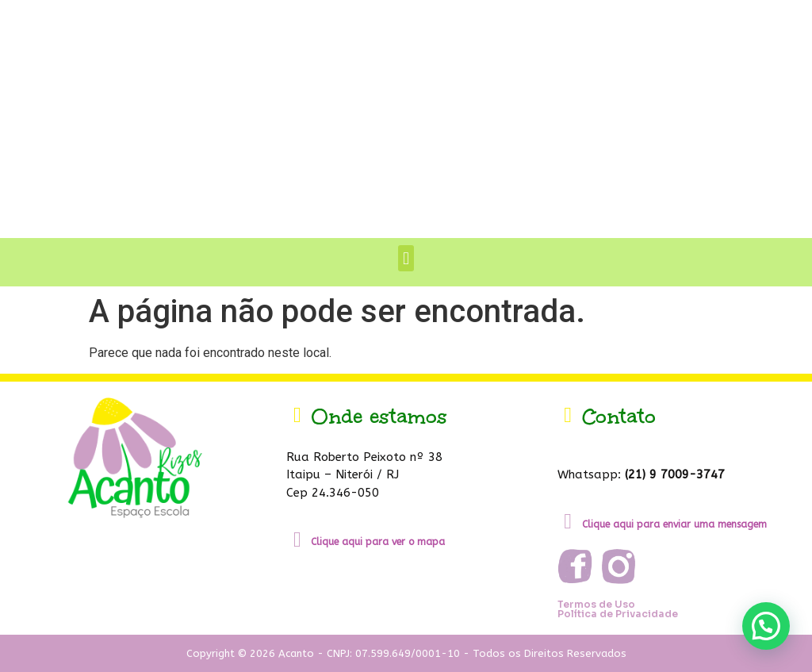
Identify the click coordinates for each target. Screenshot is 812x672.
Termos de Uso (596, 604)
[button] (406, 258)
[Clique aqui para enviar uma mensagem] (568, 522)
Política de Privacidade (618, 614)
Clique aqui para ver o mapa (378, 542)
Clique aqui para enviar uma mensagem (674, 524)
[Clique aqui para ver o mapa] (297, 540)
